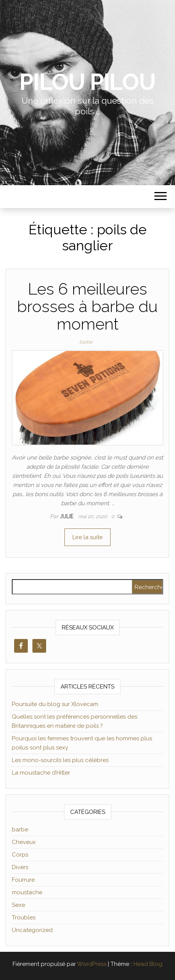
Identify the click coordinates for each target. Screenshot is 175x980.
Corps (20, 855)
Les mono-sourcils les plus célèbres (60, 760)
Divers (20, 867)
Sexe (18, 905)
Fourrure (23, 880)
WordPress (92, 964)
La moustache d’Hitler (41, 773)
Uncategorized (32, 930)
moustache (27, 892)
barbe (86, 342)
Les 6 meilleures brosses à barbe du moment (87, 307)
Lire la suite (87, 537)
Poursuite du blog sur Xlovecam (55, 704)
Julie (67, 516)
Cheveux (24, 842)
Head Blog (148, 964)
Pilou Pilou (87, 82)
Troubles (24, 918)
